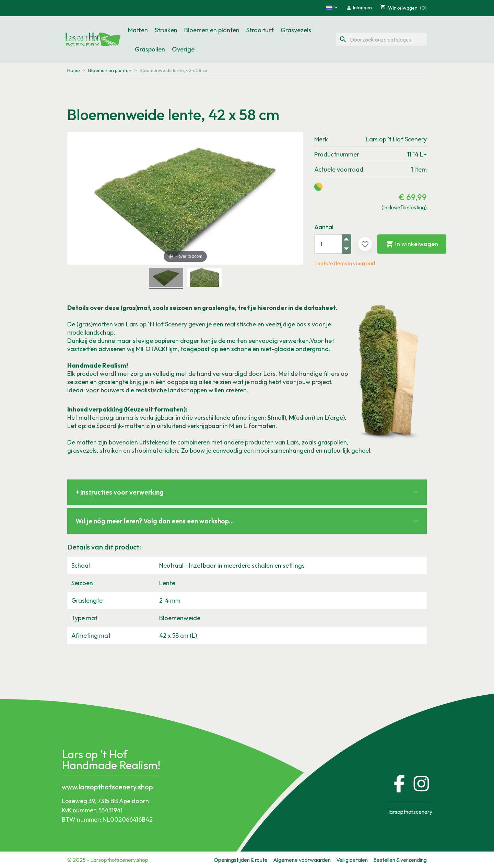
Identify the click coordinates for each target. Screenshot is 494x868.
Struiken (166, 30)
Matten (138, 30)
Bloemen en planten (212, 30)
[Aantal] (328, 244)
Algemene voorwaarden (302, 860)
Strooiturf (260, 30)
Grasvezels (296, 30)
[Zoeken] (381, 39)
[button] (332, 7)
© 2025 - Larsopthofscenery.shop (108, 860)
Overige (183, 49)
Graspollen (150, 49)
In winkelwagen (412, 244)
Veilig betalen (352, 860)
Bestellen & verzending (400, 860)
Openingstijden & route (241, 860)
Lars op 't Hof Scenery (396, 139)
